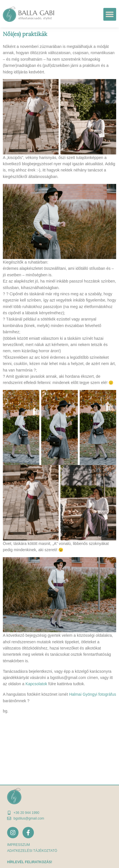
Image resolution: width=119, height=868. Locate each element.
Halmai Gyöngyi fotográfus (93, 694)
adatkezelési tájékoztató (32, 851)
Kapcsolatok (36, 684)
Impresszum (19, 845)
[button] (110, 14)
